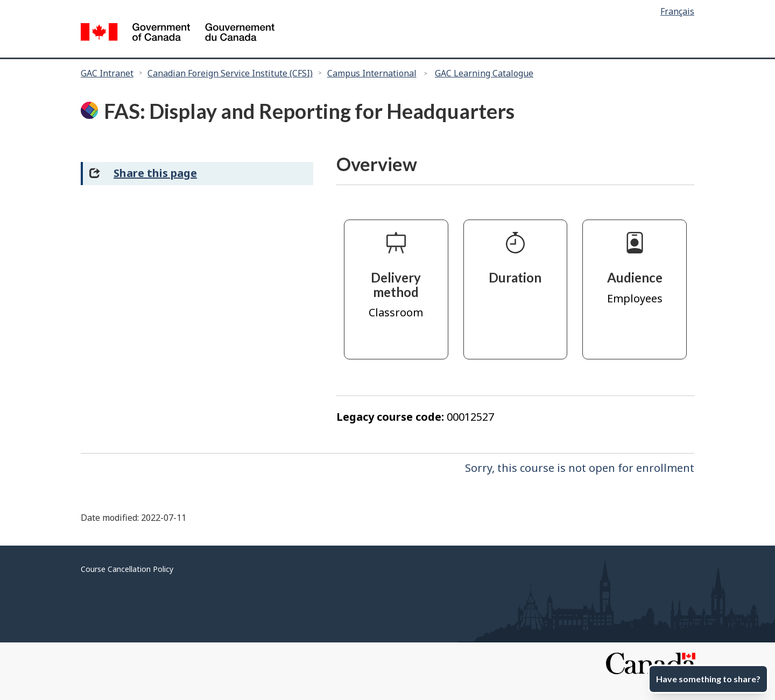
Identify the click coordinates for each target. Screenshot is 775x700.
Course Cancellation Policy (127, 569)
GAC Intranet (107, 73)
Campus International (372, 73)
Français (677, 11)
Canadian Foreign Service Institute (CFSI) (230, 73)
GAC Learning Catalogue (484, 73)
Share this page (155, 173)
